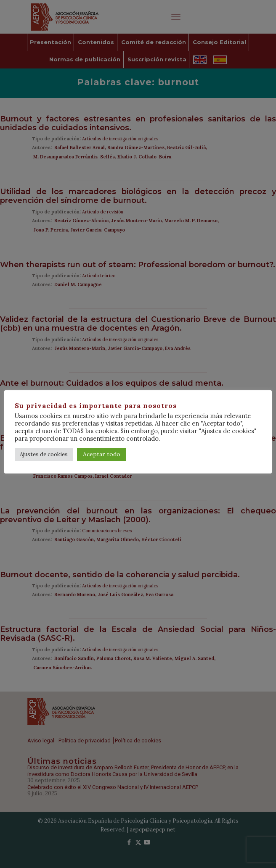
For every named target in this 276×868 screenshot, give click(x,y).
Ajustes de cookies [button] (44, 454)
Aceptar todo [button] (102, 454)
